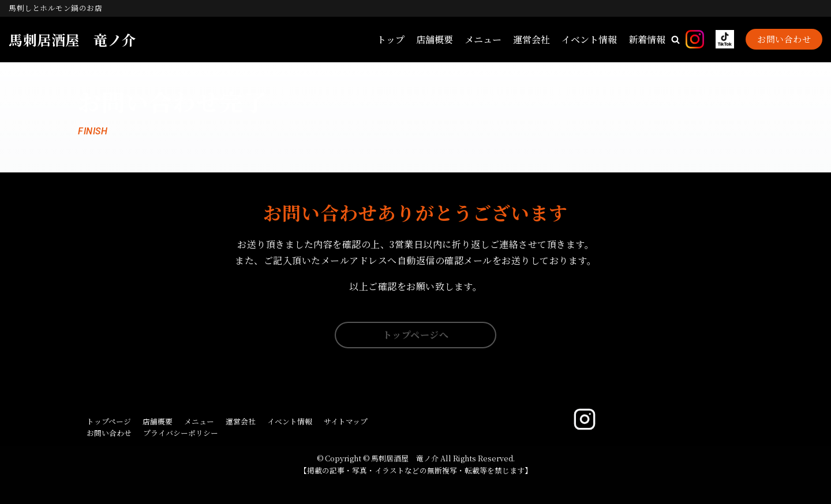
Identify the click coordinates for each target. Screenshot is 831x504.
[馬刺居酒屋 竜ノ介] (72, 40)
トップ (391, 40)
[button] (675, 40)
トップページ (109, 421)
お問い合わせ (784, 39)
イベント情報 (589, 40)
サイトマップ (346, 421)
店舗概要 (435, 40)
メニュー (483, 40)
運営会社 (531, 40)
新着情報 (647, 40)
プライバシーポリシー (181, 433)
